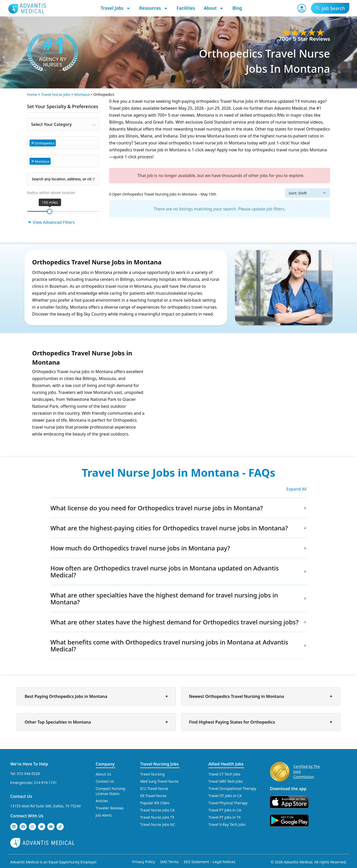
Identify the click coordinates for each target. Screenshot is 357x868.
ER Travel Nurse (153, 796)
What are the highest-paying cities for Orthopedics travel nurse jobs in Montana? (169, 528)
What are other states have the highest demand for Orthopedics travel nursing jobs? (174, 622)
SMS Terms (169, 862)
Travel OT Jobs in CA (225, 796)
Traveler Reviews (110, 808)
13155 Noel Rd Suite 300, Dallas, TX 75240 (45, 806)
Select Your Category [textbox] (51, 124)
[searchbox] (59, 142)
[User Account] (302, 8)
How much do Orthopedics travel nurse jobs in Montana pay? (140, 548)
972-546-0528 (28, 774)
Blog (237, 8)
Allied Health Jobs (226, 764)
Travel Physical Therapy (228, 803)
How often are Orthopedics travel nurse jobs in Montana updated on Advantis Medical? (165, 571)
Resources (154, 8)
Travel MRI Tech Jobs (226, 781)
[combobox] (63, 124)
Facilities (186, 8)
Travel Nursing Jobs (159, 764)
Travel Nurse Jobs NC (158, 824)
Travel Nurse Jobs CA (157, 810)
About (214, 8)
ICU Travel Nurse (154, 788)
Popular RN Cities (155, 803)
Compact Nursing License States (111, 791)
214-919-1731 (45, 783)
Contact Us (21, 796)
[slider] (50, 211)
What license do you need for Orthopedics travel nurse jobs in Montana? (157, 508)
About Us (104, 774)
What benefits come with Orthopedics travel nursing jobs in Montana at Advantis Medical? (169, 645)
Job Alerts (104, 815)
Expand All (297, 489)
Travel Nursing (152, 774)
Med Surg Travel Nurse (159, 781)
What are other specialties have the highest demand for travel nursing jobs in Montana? (164, 598)
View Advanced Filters (51, 222)
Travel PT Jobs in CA (225, 810)
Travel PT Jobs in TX (224, 817)
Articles (102, 801)
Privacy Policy (144, 862)
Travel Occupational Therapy (232, 788)
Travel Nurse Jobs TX (157, 817)
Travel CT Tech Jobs (224, 774)
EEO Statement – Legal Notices (209, 862)
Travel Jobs (116, 8)
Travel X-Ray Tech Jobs (227, 824)
